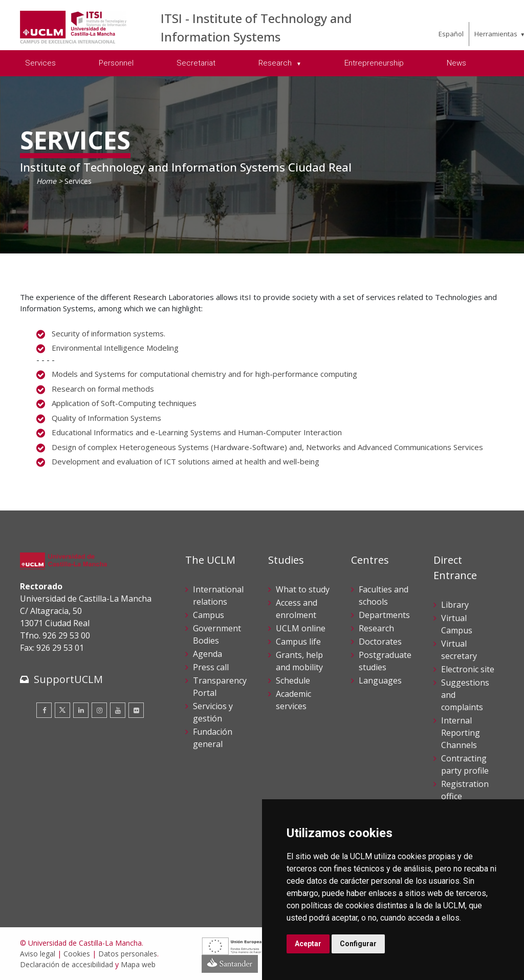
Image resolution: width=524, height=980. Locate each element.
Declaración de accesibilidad (67, 964)
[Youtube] (118, 710)
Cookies (77, 954)
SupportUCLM (68, 679)
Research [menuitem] (276, 63)
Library (455, 605)
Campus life (298, 642)
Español (451, 34)
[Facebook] (44, 710)
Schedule (293, 680)
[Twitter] (62, 710)
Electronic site (468, 669)
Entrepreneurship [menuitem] (374, 63)
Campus (209, 615)
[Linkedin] (81, 710)
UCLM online (301, 628)
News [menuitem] (456, 63)
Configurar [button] (358, 944)
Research (376, 628)
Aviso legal (38, 954)
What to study (303, 589)
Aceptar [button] (308, 944)
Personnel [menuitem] (116, 63)
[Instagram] (99, 710)
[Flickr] (136, 710)
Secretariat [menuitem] (196, 63)
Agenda (208, 654)
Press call (211, 667)
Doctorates (380, 642)
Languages (380, 680)
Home (46, 181)
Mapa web (138, 964)
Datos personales (128, 954)
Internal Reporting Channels (461, 733)
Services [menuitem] (40, 63)
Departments (384, 615)
